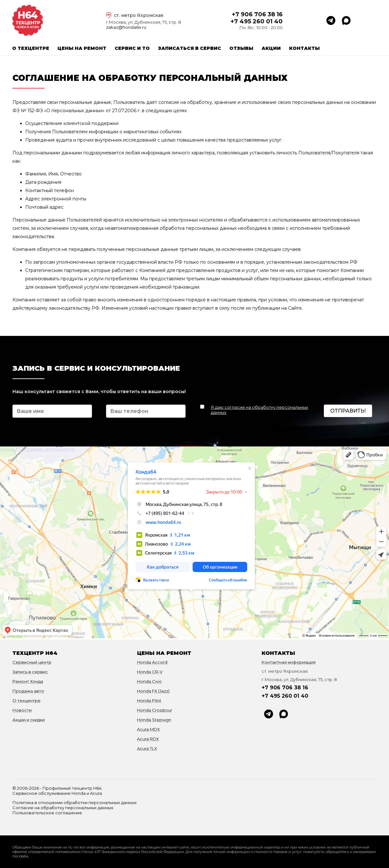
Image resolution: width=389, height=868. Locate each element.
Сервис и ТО (132, 48)
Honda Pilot (149, 701)
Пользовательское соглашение (47, 813)
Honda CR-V (150, 672)
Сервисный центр (32, 662)
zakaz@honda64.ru (126, 27)
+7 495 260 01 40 (257, 21)
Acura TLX (147, 748)
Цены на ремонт (82, 48)
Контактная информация (289, 662)
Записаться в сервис (190, 48)
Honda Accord (152, 662)
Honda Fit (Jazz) (153, 691)
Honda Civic (149, 681)
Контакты (304, 48)
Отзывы (241, 48)
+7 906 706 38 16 (257, 14)
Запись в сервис (30, 672)
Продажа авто (28, 691)
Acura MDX (149, 729)
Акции (271, 48)
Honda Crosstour (155, 710)
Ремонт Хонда (28, 681)
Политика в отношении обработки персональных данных (75, 802)
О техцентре (31, 48)
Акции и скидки (29, 720)
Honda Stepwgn (154, 720)
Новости (22, 710)
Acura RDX (148, 739)
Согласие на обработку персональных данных (63, 808)
